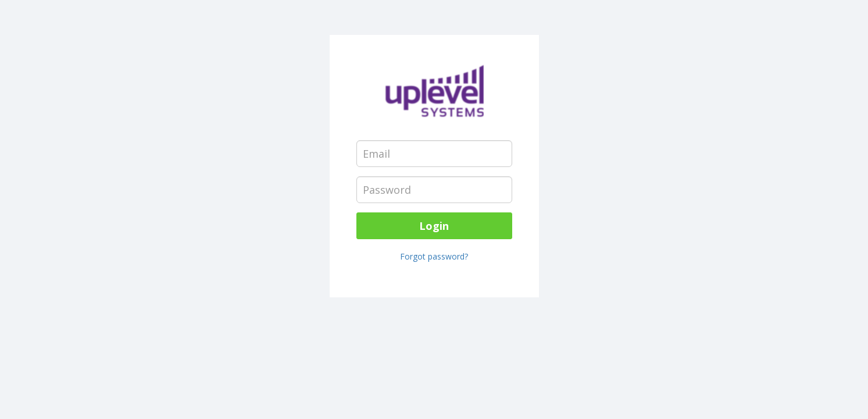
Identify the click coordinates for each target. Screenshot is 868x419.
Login (434, 226)
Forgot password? (434, 256)
